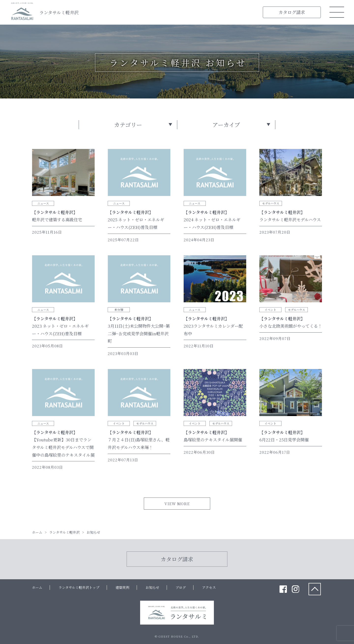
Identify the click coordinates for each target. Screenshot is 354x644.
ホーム (37, 587)
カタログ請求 (292, 12)
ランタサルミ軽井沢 (59, 12)
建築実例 (122, 587)
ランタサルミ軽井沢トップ (79, 587)
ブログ (181, 587)
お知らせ (152, 587)
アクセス (209, 587)
